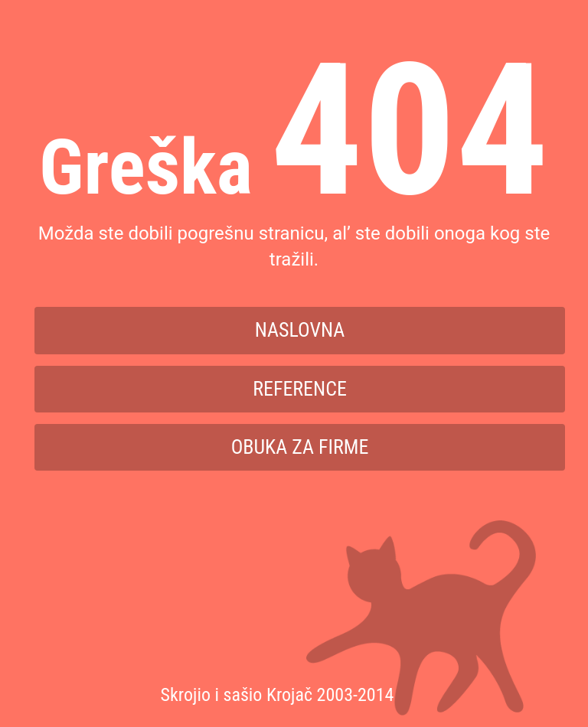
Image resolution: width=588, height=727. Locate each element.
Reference (300, 389)
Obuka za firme (300, 447)
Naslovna (300, 330)
